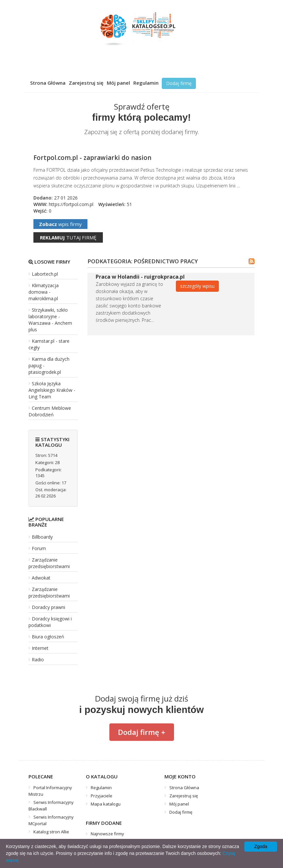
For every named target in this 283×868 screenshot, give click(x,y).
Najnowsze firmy (107, 834)
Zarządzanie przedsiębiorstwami (49, 563)
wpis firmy (60, 224)
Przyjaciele (102, 796)
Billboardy (42, 537)
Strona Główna (48, 83)
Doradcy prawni (48, 607)
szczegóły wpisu (197, 286)
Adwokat (41, 578)
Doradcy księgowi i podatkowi (50, 622)
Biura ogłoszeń (48, 637)
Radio (38, 660)
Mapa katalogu (106, 804)
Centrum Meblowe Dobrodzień (50, 411)
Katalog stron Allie (51, 832)
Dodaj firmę (179, 83)
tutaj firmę (68, 237)
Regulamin (146, 83)
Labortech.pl (45, 274)
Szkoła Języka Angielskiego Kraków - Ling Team (52, 390)
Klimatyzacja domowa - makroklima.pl (44, 292)
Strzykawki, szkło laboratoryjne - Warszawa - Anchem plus (50, 320)
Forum (39, 548)
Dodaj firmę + (142, 732)
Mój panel (118, 83)
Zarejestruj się (86, 83)
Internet (40, 648)
